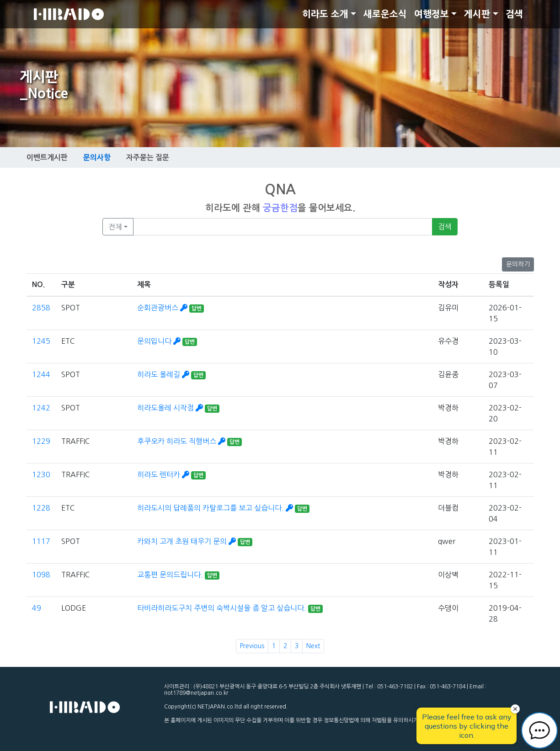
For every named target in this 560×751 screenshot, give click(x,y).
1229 (41, 441)
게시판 (477, 14)
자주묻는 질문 (148, 157)
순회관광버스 (163, 308)
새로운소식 (385, 14)
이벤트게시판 (47, 157)
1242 (41, 408)
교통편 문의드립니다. (171, 575)
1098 (41, 575)
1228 (41, 508)
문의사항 (97, 157)
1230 (41, 474)
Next (313, 646)
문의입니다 (160, 341)
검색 (514, 14)
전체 (115, 227)
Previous (252, 646)
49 (37, 608)
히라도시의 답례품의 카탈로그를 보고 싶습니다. (216, 508)
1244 (41, 374)
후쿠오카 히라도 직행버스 (182, 441)
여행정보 (432, 14)
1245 (41, 341)
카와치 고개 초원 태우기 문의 (187, 541)
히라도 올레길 (164, 374)
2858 (41, 308)
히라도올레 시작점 (171, 408)
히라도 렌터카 (164, 474)
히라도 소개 (325, 14)
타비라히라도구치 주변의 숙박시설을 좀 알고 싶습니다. (223, 608)
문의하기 (518, 264)
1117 (41, 541)
